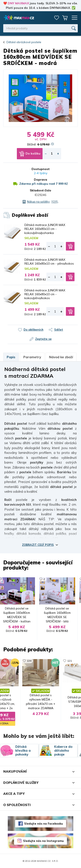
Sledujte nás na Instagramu (43, 841)
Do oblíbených (33, 330)
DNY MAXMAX (18, 3)
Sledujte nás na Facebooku (44, 824)
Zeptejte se (43, 339)
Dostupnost (41, 169)
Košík (65, 18)
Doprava (40, 180)
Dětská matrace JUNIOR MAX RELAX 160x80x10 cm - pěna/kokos (49, 262)
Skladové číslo (40, 190)
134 (29, 661)
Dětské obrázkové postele (24, 42)
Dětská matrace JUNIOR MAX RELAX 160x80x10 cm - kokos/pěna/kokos (45, 294)
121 (69, 661)
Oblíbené (57, 18)
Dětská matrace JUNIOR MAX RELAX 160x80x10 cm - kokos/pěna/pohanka (45, 229)
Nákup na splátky (38, 202)
